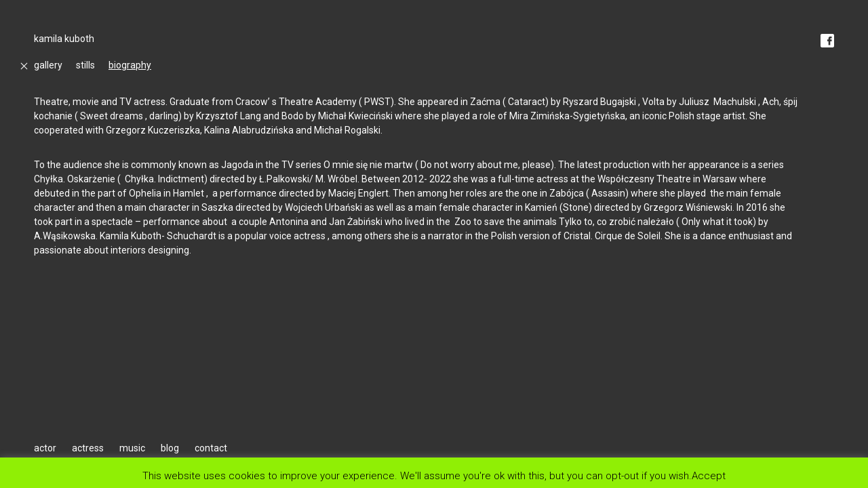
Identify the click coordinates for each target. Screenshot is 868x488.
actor (45, 448)
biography (130, 65)
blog (170, 448)
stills (85, 65)
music (132, 448)
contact (211, 448)
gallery (48, 65)
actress (88, 448)
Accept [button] (709, 475)
